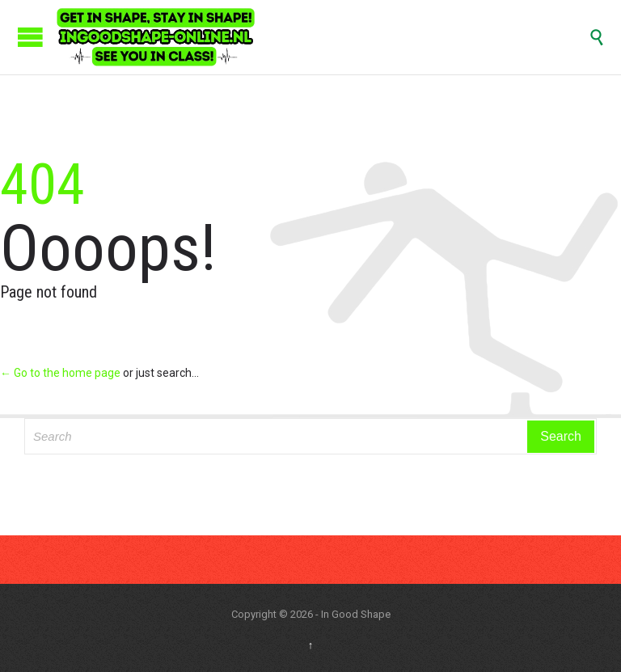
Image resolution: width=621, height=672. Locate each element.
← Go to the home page (60, 373)
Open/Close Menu (30, 37)
